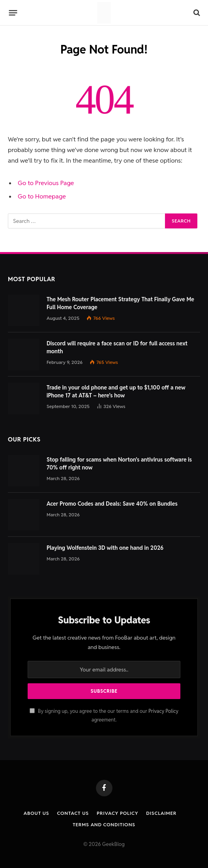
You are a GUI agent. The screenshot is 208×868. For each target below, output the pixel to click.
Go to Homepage (42, 196)
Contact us (73, 813)
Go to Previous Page (46, 183)
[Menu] (13, 13)
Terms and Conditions (104, 824)
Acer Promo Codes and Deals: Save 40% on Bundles (112, 504)
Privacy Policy (163, 711)
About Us (37, 813)
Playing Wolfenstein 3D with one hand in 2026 (105, 548)
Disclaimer (161, 813)
